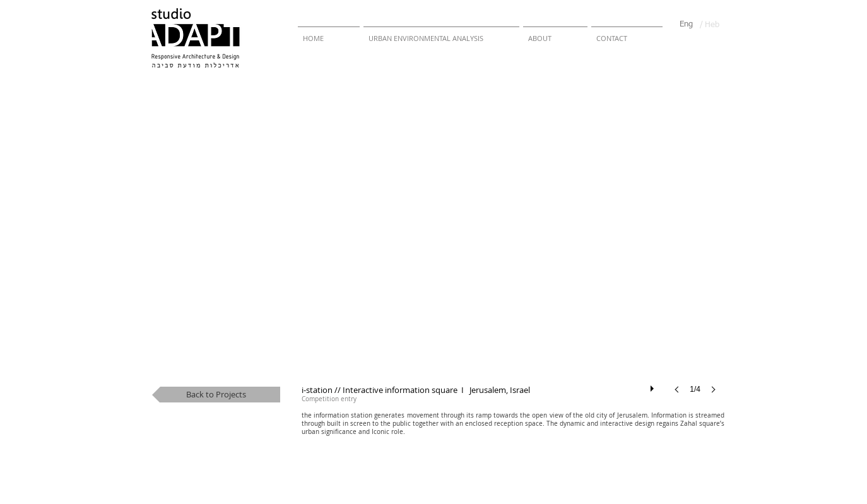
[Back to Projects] (216, 395)
